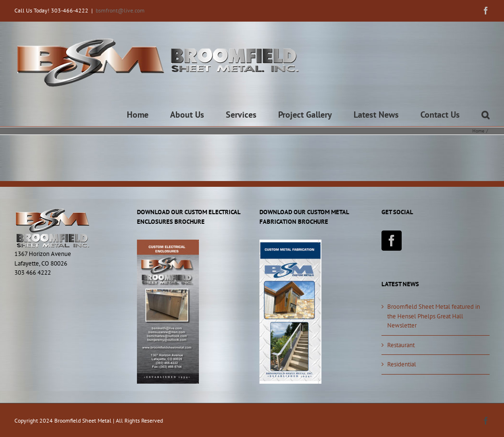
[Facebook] (392, 241)
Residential (402, 364)
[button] (486, 115)
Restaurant (401, 345)
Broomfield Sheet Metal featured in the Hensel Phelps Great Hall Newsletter (434, 316)
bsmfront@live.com (120, 10)
